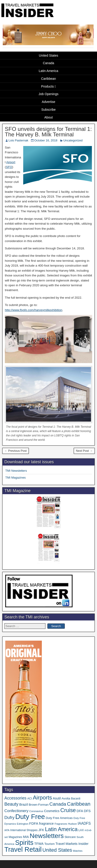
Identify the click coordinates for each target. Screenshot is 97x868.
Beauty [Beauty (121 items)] (11, 804)
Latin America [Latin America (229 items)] (61, 829)
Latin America (49, 71)
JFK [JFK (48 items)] (41, 830)
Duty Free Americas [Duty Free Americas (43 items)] (59, 818)
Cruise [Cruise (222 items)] (68, 810)
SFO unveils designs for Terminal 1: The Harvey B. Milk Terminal (48, 132)
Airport (11, 162)
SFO (9, 167)
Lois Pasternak (18, 140)
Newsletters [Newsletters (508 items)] (47, 836)
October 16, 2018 (46, 140)
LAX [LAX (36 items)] (81, 830)
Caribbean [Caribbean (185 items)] (79, 804)
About (49, 117)
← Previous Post (16, 451)
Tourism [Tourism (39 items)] (50, 844)
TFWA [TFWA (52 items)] (39, 844)
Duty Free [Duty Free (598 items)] (30, 817)
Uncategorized (73, 140)
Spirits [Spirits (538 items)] (24, 843)
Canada (48, 63)
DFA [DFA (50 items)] (80, 811)
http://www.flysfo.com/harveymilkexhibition (34, 310)
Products (47, 86)
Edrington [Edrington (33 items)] (23, 824)
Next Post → (84, 451)
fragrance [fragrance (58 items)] (46, 823)
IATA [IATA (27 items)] (7, 830)
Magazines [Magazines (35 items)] (15, 837)
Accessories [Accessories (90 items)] (15, 798)
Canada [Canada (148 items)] (58, 804)
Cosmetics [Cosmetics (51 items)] (52, 811)
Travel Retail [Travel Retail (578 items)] (23, 849)
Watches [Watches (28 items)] (78, 851)
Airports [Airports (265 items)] (43, 798)
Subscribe (48, 110)
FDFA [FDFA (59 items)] (34, 823)
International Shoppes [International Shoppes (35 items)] (24, 830)
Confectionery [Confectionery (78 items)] (16, 811)
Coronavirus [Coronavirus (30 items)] (36, 811)
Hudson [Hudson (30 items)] (73, 824)
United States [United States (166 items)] (57, 850)
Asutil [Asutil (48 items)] (57, 798)
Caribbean (49, 79)
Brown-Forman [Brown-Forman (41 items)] (39, 805)
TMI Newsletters (16, 471)
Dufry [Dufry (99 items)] (9, 817)
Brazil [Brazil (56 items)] (24, 804)
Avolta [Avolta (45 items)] (66, 798)
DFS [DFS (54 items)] (87, 811)
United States (48, 55)
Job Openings (48, 94)
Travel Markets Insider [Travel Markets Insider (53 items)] (72, 844)
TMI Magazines (16, 478)
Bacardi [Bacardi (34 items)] (76, 799)
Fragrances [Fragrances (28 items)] (61, 824)
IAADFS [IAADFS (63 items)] (84, 823)
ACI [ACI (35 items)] (30, 799)
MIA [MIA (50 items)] (26, 837)
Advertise (48, 102)
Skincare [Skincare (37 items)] (70, 837)
